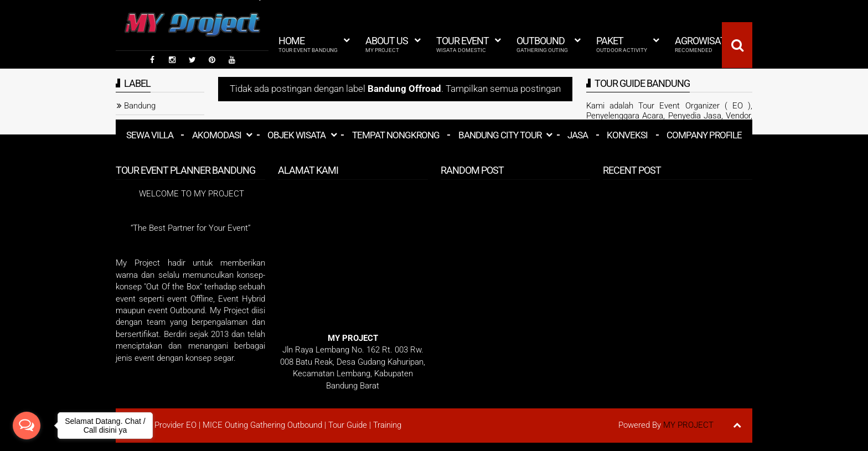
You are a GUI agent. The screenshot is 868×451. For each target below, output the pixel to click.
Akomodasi (217, 135)
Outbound (542, 44)
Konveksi (627, 135)
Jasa (578, 135)
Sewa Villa (150, 135)
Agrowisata (703, 44)
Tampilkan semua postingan (503, 89)
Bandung (140, 106)
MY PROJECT (688, 425)
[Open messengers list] (27, 426)
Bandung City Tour (500, 135)
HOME (308, 44)
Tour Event (463, 44)
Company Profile (704, 135)
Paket (622, 44)
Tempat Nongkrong (396, 135)
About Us (387, 44)
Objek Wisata (296, 135)
